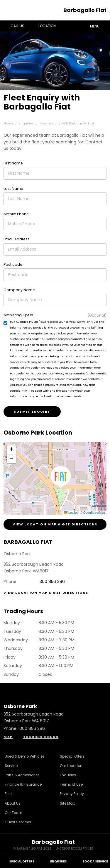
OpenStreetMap (94, 513)
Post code (13, 264)
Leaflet (71, 513)
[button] (61, 477)
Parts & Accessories (22, 775)
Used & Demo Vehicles (25, 756)
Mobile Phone (16, 214)
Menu (99, 26)
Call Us (13, 26)
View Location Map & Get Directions (55, 524)
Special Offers (72, 756)
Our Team (13, 813)
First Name (13, 163)
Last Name (13, 189)
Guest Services (18, 822)
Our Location (71, 766)
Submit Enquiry (32, 412)
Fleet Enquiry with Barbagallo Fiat (67, 123)
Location (43, 26)
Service (11, 766)
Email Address (17, 239)
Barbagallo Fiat (85, 10)
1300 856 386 (52, 581)
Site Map (67, 803)
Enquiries (26, 123)
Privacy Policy (72, 794)
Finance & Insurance (23, 784)
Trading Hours (41, 737)
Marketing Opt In (18, 315)
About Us (13, 803)
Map (8, 737)
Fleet (9, 794)
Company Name (19, 290)
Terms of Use (71, 784)
